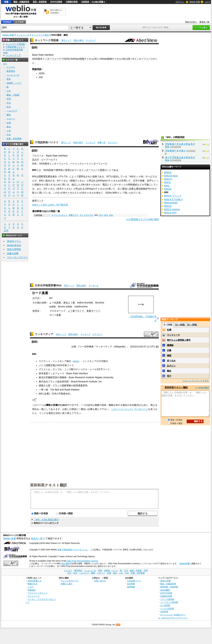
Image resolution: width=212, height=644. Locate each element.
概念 (169, 371)
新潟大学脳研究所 (48, 377)
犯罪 (76, 385)
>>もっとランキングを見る (196, 381)
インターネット (117, 185)
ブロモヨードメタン (175, 151)
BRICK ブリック (173, 196)
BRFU (168, 182)
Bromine (100, 303)
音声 (149, 181)
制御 (110, 59)
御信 (145, 189)
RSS (118, 625)
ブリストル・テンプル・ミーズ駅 (56, 369)
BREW (168, 172)
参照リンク (38, 201)
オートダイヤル (87, 215)
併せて (100, 193)
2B (129, 59)
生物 (9, 123)
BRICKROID (171, 203)
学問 (9, 99)
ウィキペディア (44, 334)
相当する (50, 181)
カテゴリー (113, 143)
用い (65, 185)
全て (5, 64)
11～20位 (180, 325)
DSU (111, 215)
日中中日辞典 (56, 2)
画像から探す (67, 584)
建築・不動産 (13, 95)
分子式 (36, 298)
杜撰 (169, 330)
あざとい (171, 366)
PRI (41, 77)
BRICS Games (172, 209)
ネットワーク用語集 (47, 40)
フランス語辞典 (167, 599)
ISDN (66, 59)
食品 (9, 127)
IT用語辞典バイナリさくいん (75, 550)
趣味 (9, 115)
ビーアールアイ (50, 160)
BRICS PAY (171, 213)
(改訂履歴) (66, 564)
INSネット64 (136, 176)
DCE (106, 215)
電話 (105, 185)
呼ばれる (93, 181)
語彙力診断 (13, 253)
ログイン (180, 2)
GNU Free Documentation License (82, 561)
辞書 (6, 2)
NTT (109, 176)
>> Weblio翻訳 (202, 388)
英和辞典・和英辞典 (169, 587)
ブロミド (79, 311)
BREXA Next (171, 176)
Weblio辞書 (184, 564)
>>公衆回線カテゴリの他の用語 (142, 219)
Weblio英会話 (14, 245)
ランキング (91, 40)
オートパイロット (60, 215)
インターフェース (144, 59)
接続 (135, 185)
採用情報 (131, 587)
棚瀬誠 (170, 345)
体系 (35, 311)
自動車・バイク (14, 83)
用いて (127, 181)
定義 (169, 350)
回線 (51, 170)
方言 (9, 135)
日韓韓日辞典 (72, 2)
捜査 (80, 385)
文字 (135, 181)
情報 (37, 185)
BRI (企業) (44, 394)
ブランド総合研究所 (58, 382)
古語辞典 (85, 2)
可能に (148, 185)
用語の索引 (79, 40)
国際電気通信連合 (48, 176)
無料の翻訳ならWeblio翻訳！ (56, 12)
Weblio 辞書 (195, 2)
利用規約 (32, 590)
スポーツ (11, 119)
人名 (9, 131)
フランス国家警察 (62, 385)
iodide (53, 307)
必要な (132, 189)
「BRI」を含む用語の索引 (46, 520)
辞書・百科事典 (14, 139)
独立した (76, 185)
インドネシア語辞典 (169, 602)
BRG (167, 186)
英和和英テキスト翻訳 (49, 485)
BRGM (168, 189)
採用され (70, 170)
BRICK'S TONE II (174, 199)
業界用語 (11, 71)
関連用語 (37, 69)
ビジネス (11, 67)
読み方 (36, 160)
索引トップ (66, 40)
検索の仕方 (33, 584)
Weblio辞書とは (35, 581)
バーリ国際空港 (47, 365)
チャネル (117, 59)
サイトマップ (34, 596)
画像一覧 (102, 143)
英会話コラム (14, 241)
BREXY (168, 179)
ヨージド (96, 311)
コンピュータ (23, 35)
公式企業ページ (134, 581)
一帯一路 (43, 390)
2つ (59, 193)
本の (125, 59)
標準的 (59, 170)
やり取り (46, 185)
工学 (9, 91)
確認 (169, 355)
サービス (150, 176)
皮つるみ (171, 361)
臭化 (66, 303)
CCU (101, 215)
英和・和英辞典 (40, 2)
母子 (169, 376)
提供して (118, 176)
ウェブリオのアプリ (70, 581)
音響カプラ (74, 215)
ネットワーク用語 (40, 35)
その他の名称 (39, 303)
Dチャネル (49, 189)
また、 (40, 189)
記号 (6, 231)
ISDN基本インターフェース (47, 59)
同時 (130, 185)
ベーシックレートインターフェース (89, 164)
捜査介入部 (45, 385)
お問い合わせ (100, 581)
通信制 (139, 189)
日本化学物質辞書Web (48, 285)
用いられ (129, 193)
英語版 (76, 361)
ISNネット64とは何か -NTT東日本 (50, 205)
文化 (9, 103)
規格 (102, 170)
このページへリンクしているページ (130, 409)
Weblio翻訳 (165, 590)
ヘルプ (207, 2)
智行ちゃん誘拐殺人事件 (179, 340)
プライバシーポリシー (38, 593)
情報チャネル (86, 59)
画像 (142, 181)
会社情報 (131, 584)
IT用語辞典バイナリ (47, 142)
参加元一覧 (204, 22)
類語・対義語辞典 (21, 2)
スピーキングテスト (17, 257)
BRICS (168, 206)
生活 (9, 107)
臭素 (59, 303)
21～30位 (192, 325)
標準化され (84, 176)
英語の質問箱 (14, 249)
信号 (59, 189)
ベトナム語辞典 (167, 608)
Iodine (80, 303)
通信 (124, 189)
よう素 (71, 303)
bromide (89, 303)
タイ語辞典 (165, 605)
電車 (9, 79)
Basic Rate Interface (43, 55)
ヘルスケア (12, 111)
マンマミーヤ (173, 335)
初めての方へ (191, 22)
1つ (79, 193)
